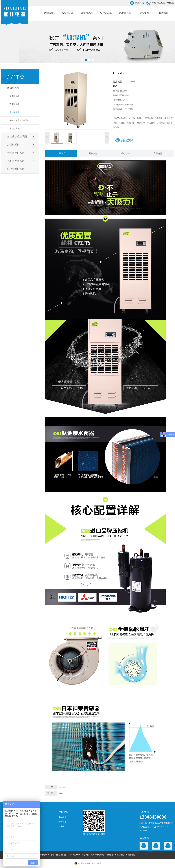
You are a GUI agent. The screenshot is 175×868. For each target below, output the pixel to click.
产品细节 (61, 154)
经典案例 (144, 13)
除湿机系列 (13, 88)
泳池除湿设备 (15, 128)
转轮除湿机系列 (16, 169)
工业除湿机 (14, 112)
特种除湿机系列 (16, 153)
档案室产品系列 (16, 161)
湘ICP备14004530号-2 (78, 855)
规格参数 (93, 154)
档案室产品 (125, 13)
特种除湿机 (106, 13)
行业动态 (63, 822)
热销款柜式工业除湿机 (19, 120)
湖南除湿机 (130, 855)
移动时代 (100, 855)
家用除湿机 (14, 96)
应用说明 (158, 154)
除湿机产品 (68, 13)
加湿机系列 (13, 145)
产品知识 (63, 826)
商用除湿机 (14, 104)
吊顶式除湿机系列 (17, 137)
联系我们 (163, 13)
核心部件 (125, 154)
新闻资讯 (63, 817)
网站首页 (49, 13)
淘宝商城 (139, 3)
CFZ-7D (62, 787)
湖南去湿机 (119, 855)
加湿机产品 (87, 13)
